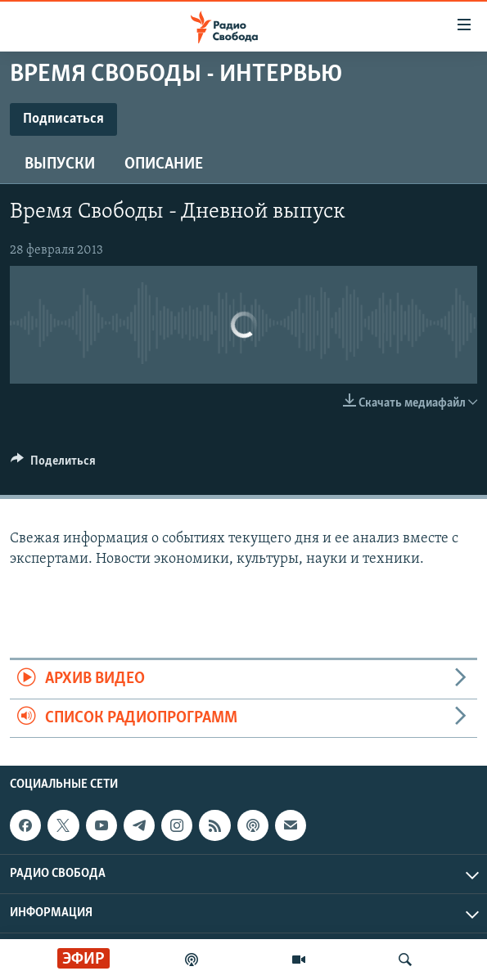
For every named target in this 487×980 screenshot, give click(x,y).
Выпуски (60, 164)
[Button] (53, 465)
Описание (164, 164)
